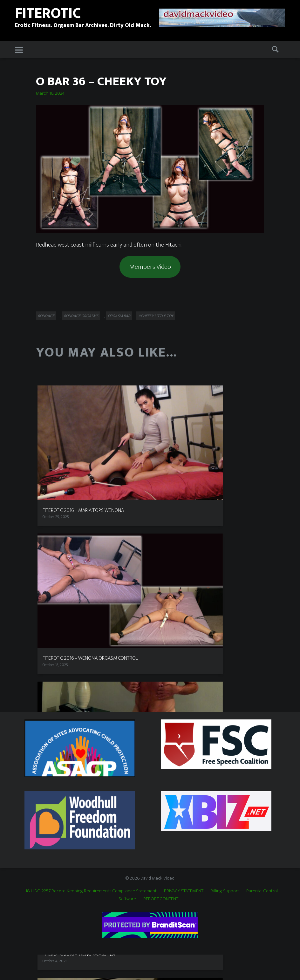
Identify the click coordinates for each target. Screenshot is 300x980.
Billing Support (225, 891)
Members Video (150, 267)
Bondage (46, 316)
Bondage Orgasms (81, 316)
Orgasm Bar (119, 316)
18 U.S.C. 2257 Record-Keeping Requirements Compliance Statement (91, 891)
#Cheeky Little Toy (156, 316)
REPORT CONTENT (161, 899)
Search (276, 50)
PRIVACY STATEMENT (184, 891)
